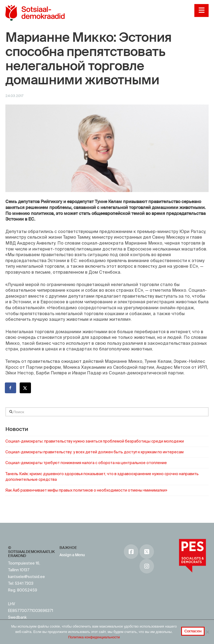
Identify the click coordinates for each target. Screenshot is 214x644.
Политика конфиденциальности (94, 637)
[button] (201, 11)
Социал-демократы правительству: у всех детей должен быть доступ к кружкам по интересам (94, 452)
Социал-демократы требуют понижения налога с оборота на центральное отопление (86, 463)
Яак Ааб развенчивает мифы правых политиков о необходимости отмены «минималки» (86, 490)
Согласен (193, 631)
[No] (207, 632)
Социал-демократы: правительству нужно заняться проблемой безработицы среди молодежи (95, 441)
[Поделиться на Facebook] (11, 388)
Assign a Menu (72, 555)
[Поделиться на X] (26, 388)
